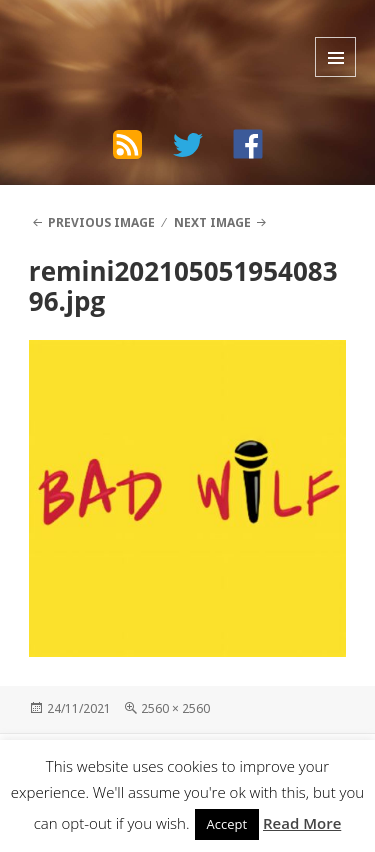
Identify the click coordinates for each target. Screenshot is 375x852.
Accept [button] (227, 824)
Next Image (212, 222)
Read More (302, 823)
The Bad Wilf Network (141, 34)
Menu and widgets (335, 57)
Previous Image (101, 222)
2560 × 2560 (175, 708)
